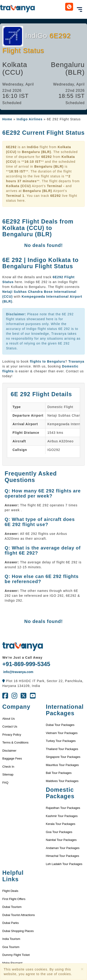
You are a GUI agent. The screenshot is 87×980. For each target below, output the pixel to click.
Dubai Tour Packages (60, 725)
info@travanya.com (18, 672)
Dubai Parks (11, 923)
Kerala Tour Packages (61, 824)
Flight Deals (10, 891)
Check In (8, 767)
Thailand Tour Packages (62, 749)
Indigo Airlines (29, 119)
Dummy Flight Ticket (16, 955)
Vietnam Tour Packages (62, 733)
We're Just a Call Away (22, 658)
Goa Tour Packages (59, 832)
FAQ (5, 783)
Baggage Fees (12, 758)
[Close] (82, 969)
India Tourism (11, 939)
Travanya (76, 361)
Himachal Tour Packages (63, 856)
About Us (8, 719)
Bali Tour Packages (59, 773)
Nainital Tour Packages (61, 840)
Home (7, 119)
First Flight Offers (14, 899)
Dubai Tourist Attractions (19, 915)
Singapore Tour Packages (63, 757)
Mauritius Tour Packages (62, 765)
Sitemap (8, 774)
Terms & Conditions (15, 742)
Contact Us (10, 726)
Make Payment (12, 963)
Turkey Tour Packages (61, 741)
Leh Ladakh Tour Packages (64, 864)
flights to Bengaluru (48, 361)
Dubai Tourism (12, 907)
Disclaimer (9, 751)
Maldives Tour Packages (62, 781)
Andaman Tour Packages (63, 848)
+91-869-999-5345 (26, 664)
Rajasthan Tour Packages (63, 808)
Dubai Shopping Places (18, 931)
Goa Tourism (11, 947)
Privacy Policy (12, 735)
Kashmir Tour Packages (62, 816)
